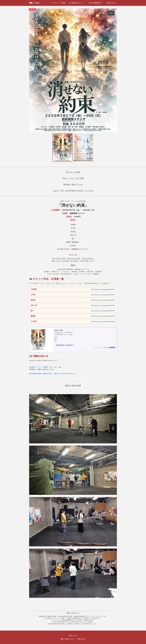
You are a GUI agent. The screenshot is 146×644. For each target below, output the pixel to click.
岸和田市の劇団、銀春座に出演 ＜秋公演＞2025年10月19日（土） (53, 374)
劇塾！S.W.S (34, 3)
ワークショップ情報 (58, 3)
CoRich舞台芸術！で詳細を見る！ (65, 345)
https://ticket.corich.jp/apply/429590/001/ (103, 289)
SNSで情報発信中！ (96, 3)
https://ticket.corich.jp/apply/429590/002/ (103, 295)
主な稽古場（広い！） (77, 3)
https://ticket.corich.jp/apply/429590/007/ (103, 311)
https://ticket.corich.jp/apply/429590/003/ (103, 316)
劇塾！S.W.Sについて (67, 639)
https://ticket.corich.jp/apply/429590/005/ (103, 300)
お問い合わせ (111, 3)
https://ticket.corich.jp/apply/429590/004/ (103, 322)
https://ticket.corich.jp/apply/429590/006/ (103, 305)
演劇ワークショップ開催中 (40, 367)
